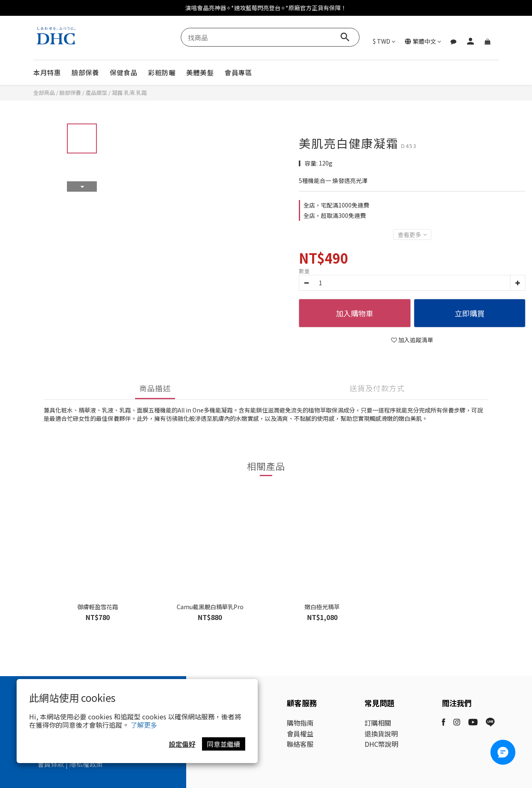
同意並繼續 (224, 744)
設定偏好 (182, 744)
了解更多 (144, 725)
